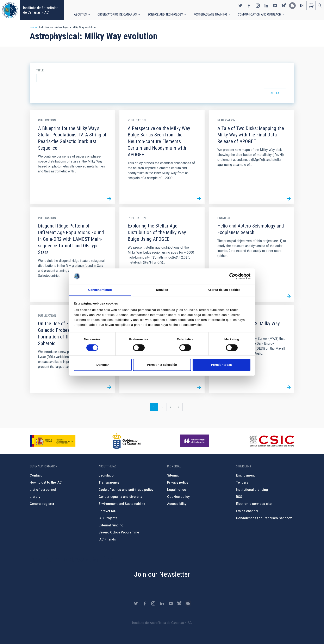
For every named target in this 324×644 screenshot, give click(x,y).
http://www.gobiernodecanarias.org (127, 441)
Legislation (107, 475)
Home (33, 27)
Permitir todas (221, 365)
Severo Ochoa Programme (119, 532)
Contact (36, 475)
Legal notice (177, 490)
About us (80, 14)
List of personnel (43, 490)
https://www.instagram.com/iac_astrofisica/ (258, 5)
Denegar (102, 365)
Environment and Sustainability (122, 504)
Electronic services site (254, 504)
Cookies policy (178, 497)
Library (35, 497)
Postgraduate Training (211, 14)
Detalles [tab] (162, 290)
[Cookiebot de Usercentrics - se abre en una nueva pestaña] (232, 276)
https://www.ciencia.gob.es (53, 441)
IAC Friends (107, 539)
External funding (111, 525)
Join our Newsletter (162, 574)
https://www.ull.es (195, 441)
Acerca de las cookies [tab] (224, 290)
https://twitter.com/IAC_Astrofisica (240, 5)
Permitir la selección (162, 365)
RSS (239, 497)
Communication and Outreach (260, 14)
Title (40, 70)
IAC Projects (108, 518)
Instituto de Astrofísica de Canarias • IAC (41, 10)
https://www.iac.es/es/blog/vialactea (292, 5)
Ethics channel (247, 511)
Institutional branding (252, 490)
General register (42, 504)
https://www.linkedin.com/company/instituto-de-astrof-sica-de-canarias (266, 5)
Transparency (109, 482)
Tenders (242, 482)
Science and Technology (165, 14)
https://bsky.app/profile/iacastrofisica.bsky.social (284, 5)
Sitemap (173, 475)
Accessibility (177, 504)
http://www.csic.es (272, 441)
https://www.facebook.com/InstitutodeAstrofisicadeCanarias (249, 5)
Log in (311, 5)
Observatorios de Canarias (117, 14)
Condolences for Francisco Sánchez (264, 518)
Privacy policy (178, 482)
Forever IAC (107, 511)
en (302, 5)
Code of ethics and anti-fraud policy (126, 490)
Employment (245, 475)
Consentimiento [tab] (100, 290)
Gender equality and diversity (120, 497)
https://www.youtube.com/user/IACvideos (275, 5)
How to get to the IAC (46, 482)
